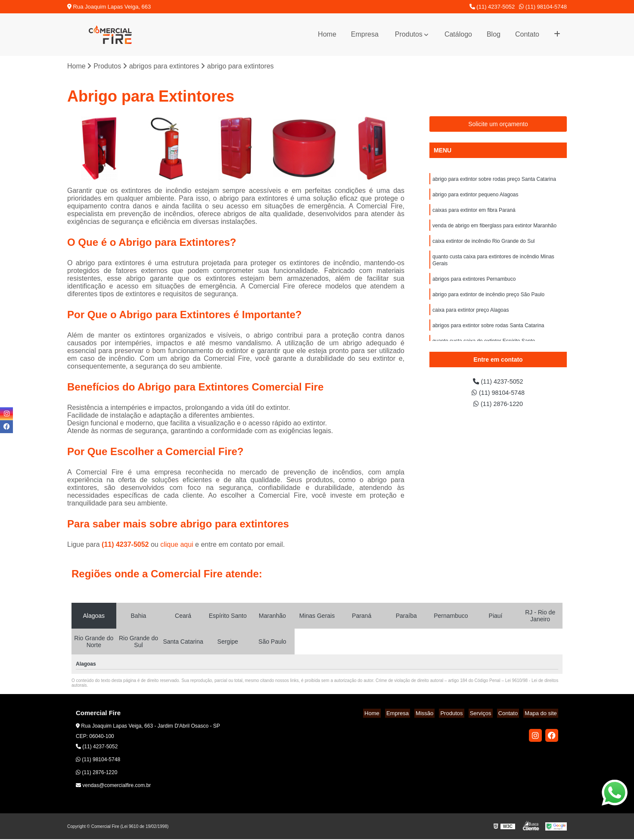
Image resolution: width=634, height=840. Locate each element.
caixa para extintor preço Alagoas (471, 319)
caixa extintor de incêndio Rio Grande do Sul (483, 246)
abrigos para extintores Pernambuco (474, 286)
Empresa (365, 34)
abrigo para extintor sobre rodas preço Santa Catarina (494, 180)
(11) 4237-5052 (492, 7)
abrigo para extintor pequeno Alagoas (475, 197)
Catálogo (458, 34)
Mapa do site (542, 714)
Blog (494, 34)
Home (327, 34)
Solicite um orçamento (498, 125)
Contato (527, 34)
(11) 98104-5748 (543, 7)
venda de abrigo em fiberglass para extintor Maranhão (494, 229)
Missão (437, 714)
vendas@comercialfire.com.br (113, 786)
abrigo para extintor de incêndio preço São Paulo (488, 303)
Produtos (409, 34)
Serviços (487, 714)
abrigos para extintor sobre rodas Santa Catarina (488, 335)
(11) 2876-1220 (498, 407)
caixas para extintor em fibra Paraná (474, 213)
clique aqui (177, 545)
